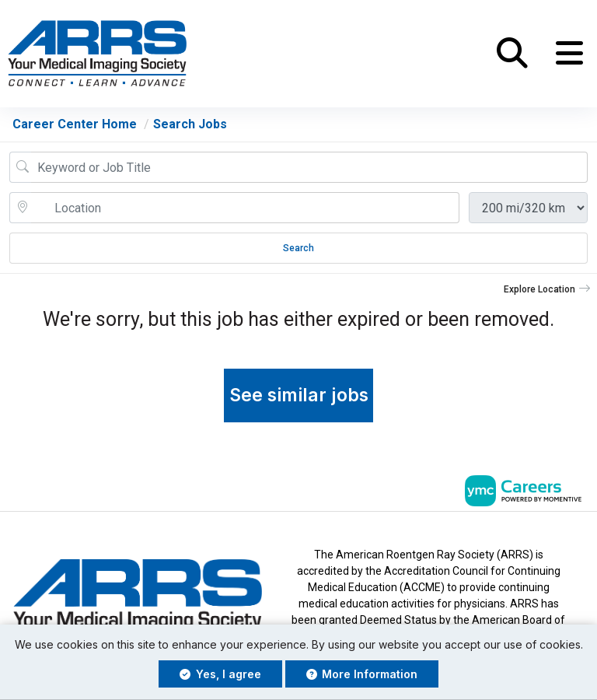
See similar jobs (299, 395)
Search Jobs (190, 124)
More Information (362, 674)
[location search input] (245, 208)
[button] (569, 54)
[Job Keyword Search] (309, 167)
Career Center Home (75, 124)
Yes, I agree (220, 674)
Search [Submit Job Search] (298, 248)
